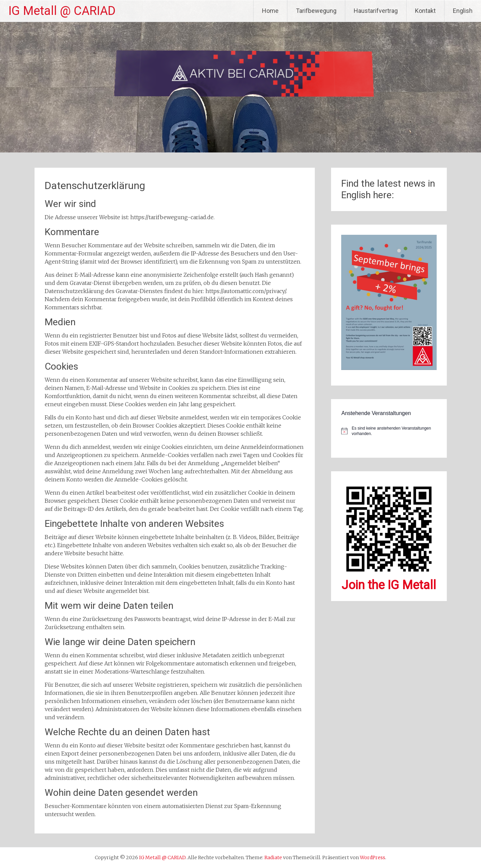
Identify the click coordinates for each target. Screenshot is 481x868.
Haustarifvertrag (376, 11)
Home (270, 11)
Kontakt (425, 11)
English (463, 11)
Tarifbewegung (316, 11)
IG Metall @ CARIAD (62, 11)
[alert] (389, 431)
